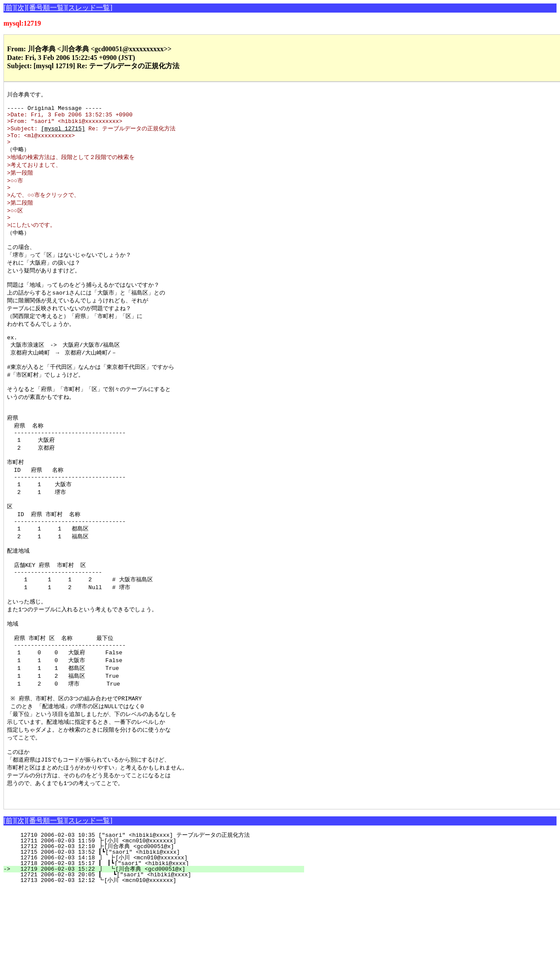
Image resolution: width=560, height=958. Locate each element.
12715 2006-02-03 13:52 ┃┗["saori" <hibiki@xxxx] (159, 921)
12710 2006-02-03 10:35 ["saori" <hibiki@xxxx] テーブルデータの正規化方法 (155, 904)
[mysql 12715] (63, 134)
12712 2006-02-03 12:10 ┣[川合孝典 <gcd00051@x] (159, 915)
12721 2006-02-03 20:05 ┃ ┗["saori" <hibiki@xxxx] (158, 944)
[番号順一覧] (46, 8)
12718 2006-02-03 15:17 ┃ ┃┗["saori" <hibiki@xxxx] (157, 932)
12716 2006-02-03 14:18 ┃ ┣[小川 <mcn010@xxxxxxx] (157, 927)
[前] (9, 8)
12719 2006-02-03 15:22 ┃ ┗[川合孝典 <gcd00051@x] (156, 938)
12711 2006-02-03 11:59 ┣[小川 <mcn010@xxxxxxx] (160, 910)
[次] (21, 8)
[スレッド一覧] (89, 8)
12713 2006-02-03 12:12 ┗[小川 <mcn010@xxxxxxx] (160, 949)
